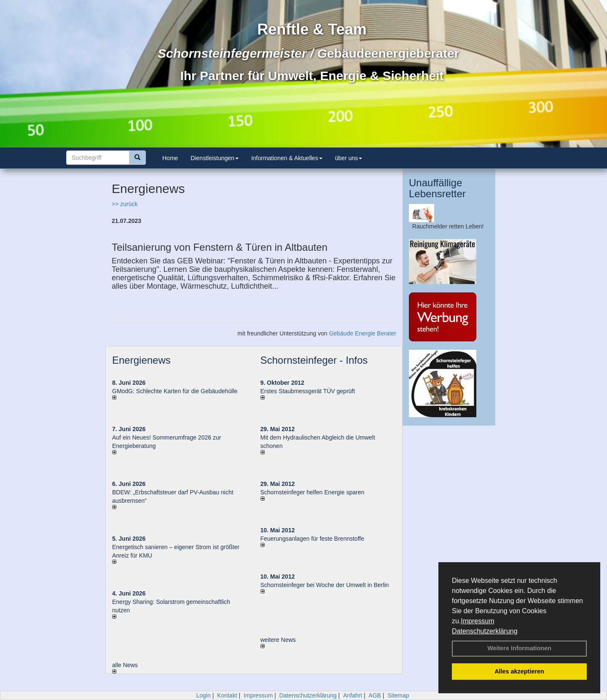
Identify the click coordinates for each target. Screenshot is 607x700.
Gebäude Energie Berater (363, 333)
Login (203, 695)
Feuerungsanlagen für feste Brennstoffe (312, 539)
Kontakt (227, 695)
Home (170, 158)
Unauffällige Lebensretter (437, 188)
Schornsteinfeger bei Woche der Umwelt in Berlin (325, 585)
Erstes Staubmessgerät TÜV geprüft (308, 391)
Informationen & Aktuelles (287, 158)
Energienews (141, 360)
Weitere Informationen (519, 648)
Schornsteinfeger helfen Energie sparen (313, 492)
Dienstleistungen (215, 158)
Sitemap (398, 695)
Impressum (477, 621)
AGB (375, 695)
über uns (349, 158)
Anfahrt (353, 695)
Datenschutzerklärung (485, 631)
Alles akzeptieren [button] (519, 671)
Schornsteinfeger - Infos (314, 360)
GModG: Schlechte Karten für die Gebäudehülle (175, 391)
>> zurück (125, 204)
